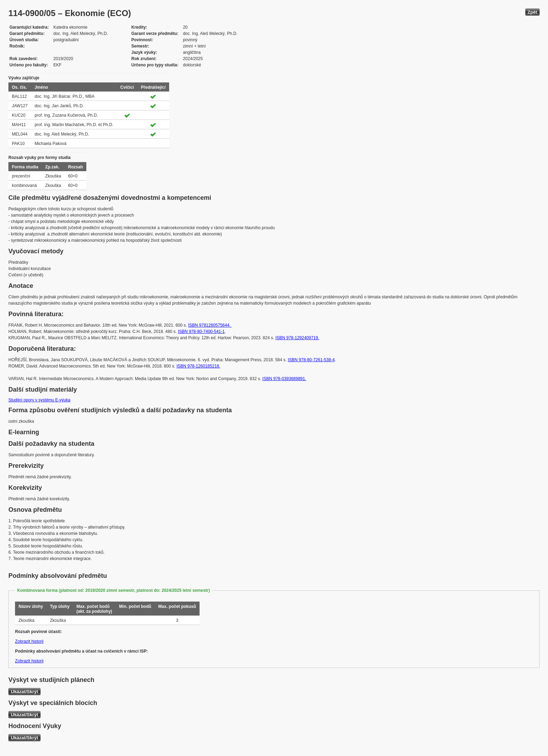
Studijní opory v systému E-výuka (39, 400)
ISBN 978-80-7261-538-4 (311, 360)
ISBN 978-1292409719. (297, 338)
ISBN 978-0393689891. (284, 379)
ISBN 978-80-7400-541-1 (201, 332)
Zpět (532, 12)
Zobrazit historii (29, 641)
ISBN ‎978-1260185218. (198, 366)
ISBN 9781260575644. (210, 325)
